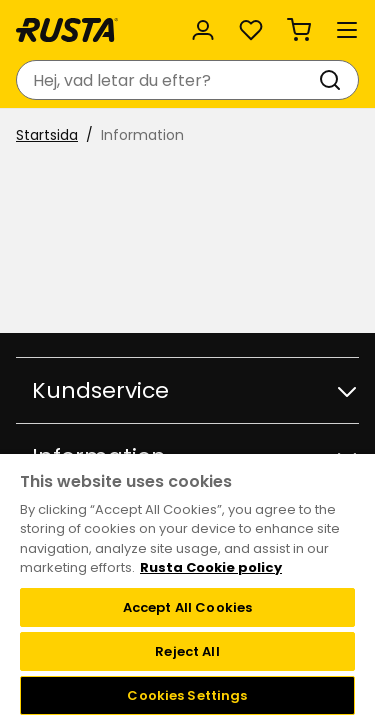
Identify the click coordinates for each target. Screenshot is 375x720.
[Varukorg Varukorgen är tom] (299, 30)
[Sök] (334, 80)
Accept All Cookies (187, 607)
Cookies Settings (187, 695)
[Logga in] (203, 30)
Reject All (187, 651)
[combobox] (167, 80)
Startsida (47, 135)
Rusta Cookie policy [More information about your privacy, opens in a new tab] (211, 567)
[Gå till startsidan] (67, 30)
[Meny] (347, 30)
